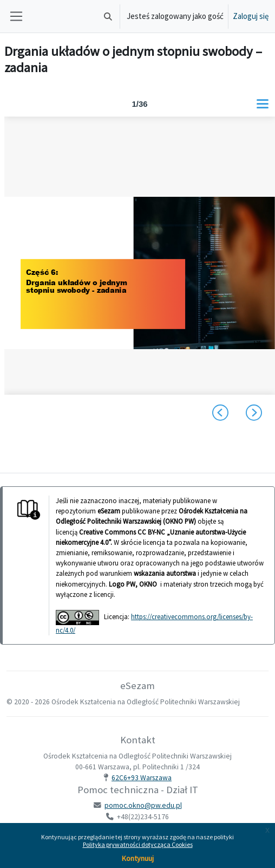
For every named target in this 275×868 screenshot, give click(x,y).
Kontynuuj (138, 858)
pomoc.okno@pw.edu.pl (143, 805)
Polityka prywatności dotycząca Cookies (138, 844)
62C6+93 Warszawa (142, 778)
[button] (108, 16)
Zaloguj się (251, 16)
